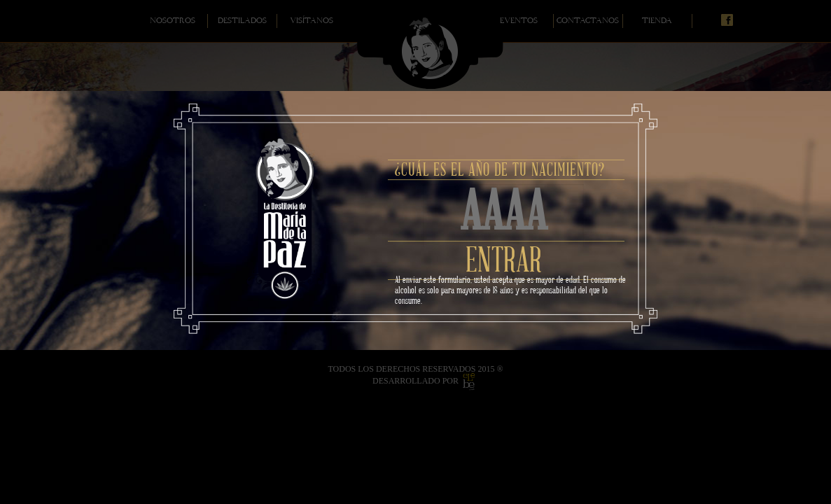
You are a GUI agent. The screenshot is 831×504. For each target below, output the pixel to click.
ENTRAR (504, 263)
